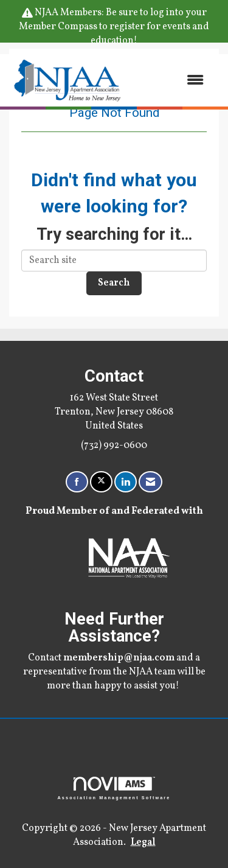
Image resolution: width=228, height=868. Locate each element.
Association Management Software (114, 788)
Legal (143, 842)
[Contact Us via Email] (150, 482)
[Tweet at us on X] (101, 482)
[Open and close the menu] (171, 80)
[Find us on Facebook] (77, 482)
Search (114, 283)
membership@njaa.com (119, 658)
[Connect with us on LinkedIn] (126, 482)
